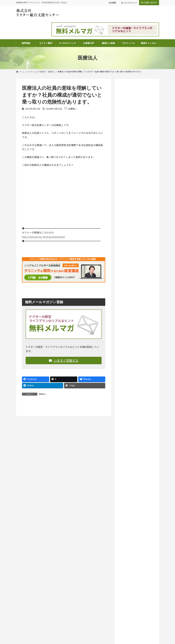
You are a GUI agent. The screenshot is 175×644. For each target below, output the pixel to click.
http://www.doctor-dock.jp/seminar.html (43, 237)
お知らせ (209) (128, 346)
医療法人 (43, 394)
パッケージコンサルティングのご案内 (83, 609)
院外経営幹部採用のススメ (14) (138, 405)
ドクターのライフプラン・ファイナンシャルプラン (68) (138, 372)
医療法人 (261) (130, 386)
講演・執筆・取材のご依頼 (78, 641)
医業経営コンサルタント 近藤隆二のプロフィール (88, 630)
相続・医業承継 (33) (133, 399)
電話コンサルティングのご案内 (80, 614)
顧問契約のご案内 (74, 620)
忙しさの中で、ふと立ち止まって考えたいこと (134, 623)
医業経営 (123, 185)
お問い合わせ (149, 3)
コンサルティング (74, 604)
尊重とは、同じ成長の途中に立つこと (130, 634)
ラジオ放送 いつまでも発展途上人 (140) (137, 413)
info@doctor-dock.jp (25, 617)
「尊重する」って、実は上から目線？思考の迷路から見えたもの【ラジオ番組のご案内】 (136, 218)
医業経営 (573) (130, 380)
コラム (139, 292)
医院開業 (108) (130, 393)
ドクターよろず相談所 (146, 181)
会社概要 (112, 3)
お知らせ (139, 207)
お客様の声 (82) (129, 340)
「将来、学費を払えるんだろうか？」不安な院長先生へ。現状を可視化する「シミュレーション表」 (136, 612)
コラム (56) (129, 365)
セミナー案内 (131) (130, 352)
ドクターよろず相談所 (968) (134, 358)
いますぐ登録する (64, 360)
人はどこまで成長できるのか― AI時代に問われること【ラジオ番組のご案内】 (136, 280)
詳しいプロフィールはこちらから (135, 159)
